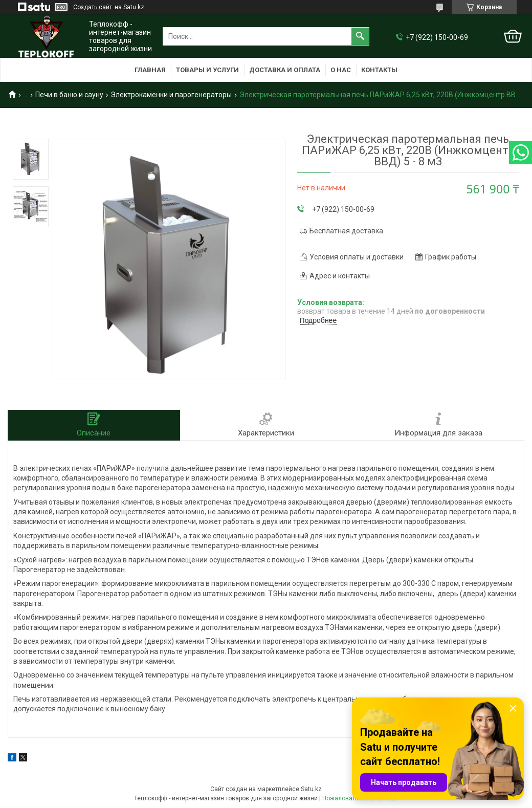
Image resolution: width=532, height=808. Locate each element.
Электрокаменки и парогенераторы (171, 95)
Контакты (379, 70)
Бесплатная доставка (346, 231)
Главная (150, 70)
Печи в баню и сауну (69, 95)
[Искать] (360, 36)
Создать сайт (93, 7)
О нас (341, 70)
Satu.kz (311, 789)
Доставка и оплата (285, 70)
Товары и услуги (207, 70)
